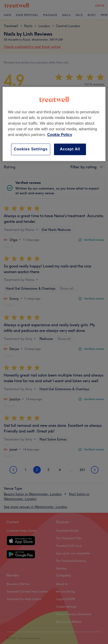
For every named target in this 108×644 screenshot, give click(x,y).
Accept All (70, 149)
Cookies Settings (31, 149)
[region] (54, 124)
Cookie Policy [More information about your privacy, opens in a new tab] (60, 135)
